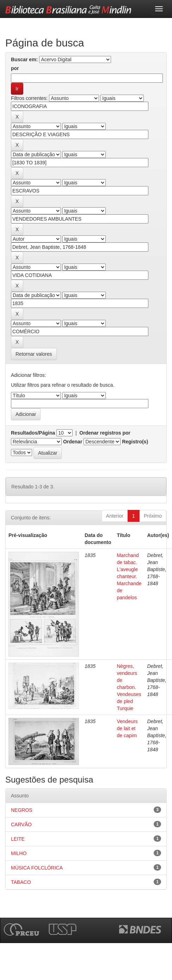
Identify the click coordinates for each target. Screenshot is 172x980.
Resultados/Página (33, 433)
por (15, 68)
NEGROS (22, 810)
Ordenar (73, 442)
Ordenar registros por (105, 433)
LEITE (18, 839)
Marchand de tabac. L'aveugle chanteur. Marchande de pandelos (129, 576)
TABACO (21, 882)
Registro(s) (135, 442)
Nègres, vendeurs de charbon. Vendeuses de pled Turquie (129, 687)
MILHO (19, 853)
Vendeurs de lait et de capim (127, 728)
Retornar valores (34, 354)
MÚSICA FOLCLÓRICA (37, 868)
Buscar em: (24, 59)
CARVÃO (21, 824)
